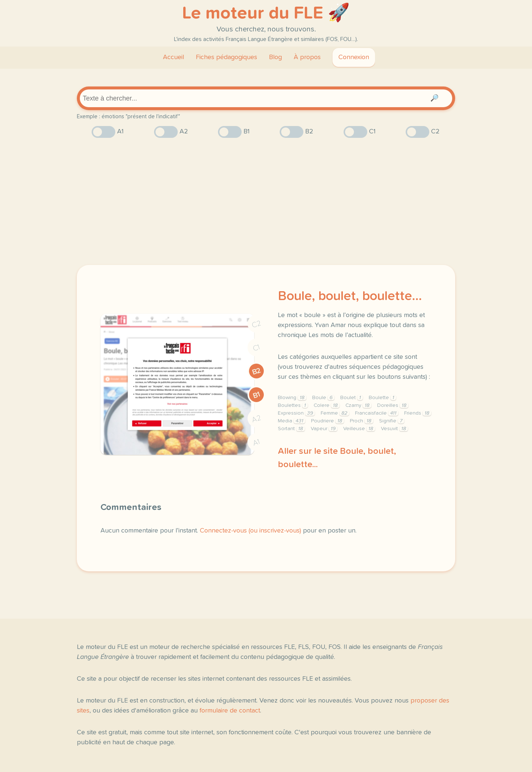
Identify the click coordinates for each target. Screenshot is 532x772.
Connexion (354, 57)
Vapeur (324, 429)
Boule (323, 398)
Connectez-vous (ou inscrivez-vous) (250, 531)
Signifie (392, 421)
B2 (257, 371)
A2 (256, 419)
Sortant (291, 429)
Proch (362, 421)
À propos (307, 57)
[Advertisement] (266, 201)
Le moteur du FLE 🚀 (266, 13)
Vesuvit (394, 429)
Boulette (382, 398)
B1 (257, 395)
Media (291, 421)
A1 (256, 443)
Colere (327, 405)
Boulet (352, 398)
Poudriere (328, 421)
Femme (335, 413)
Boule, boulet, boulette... (350, 296)
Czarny (358, 405)
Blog (275, 57)
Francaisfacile (377, 413)
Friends (418, 413)
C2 (256, 324)
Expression (296, 413)
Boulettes (293, 405)
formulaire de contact (230, 711)
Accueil (173, 57)
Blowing (292, 398)
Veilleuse (359, 429)
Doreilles (393, 405)
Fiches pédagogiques (226, 57)
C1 (256, 348)
